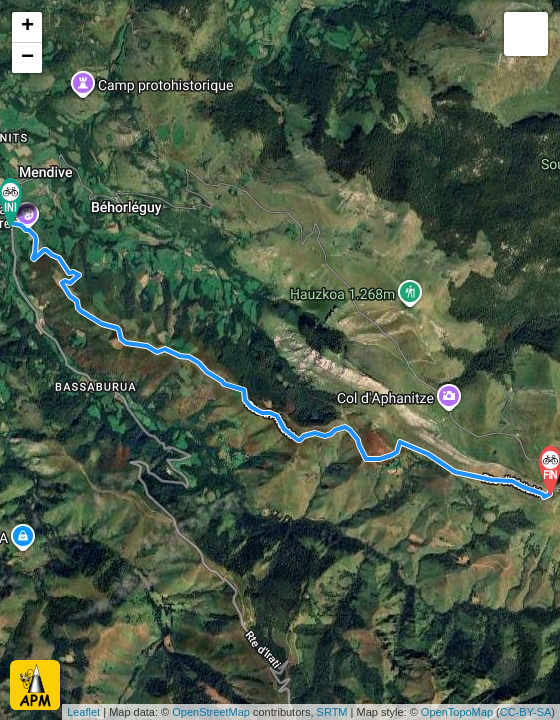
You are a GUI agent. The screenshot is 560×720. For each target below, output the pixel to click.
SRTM (332, 712)
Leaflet (83, 712)
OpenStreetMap (211, 712)
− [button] (27, 58)
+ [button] (27, 27)
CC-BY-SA (526, 712)
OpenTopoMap (457, 712)
